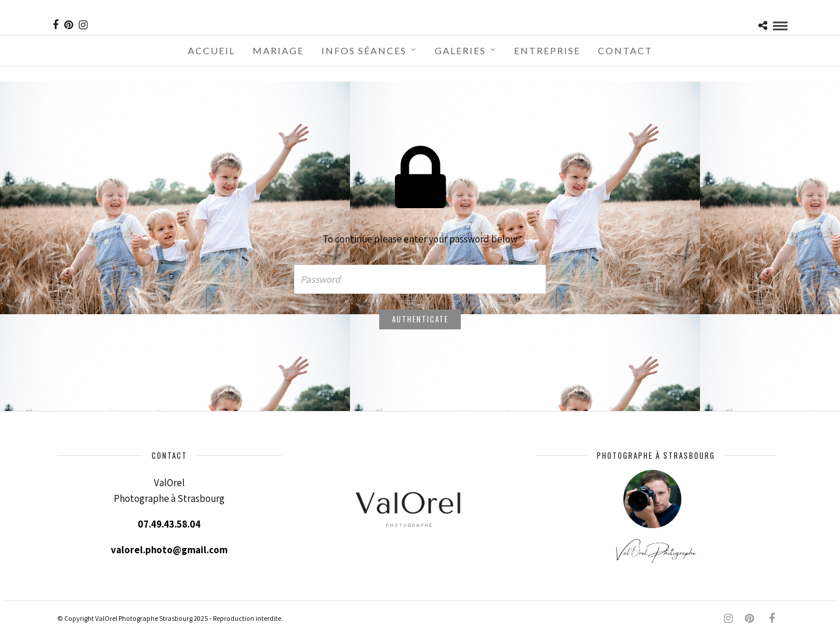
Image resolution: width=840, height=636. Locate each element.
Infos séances (364, 50)
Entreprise (547, 50)
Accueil (211, 50)
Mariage (278, 50)
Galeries (460, 50)
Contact (625, 50)
